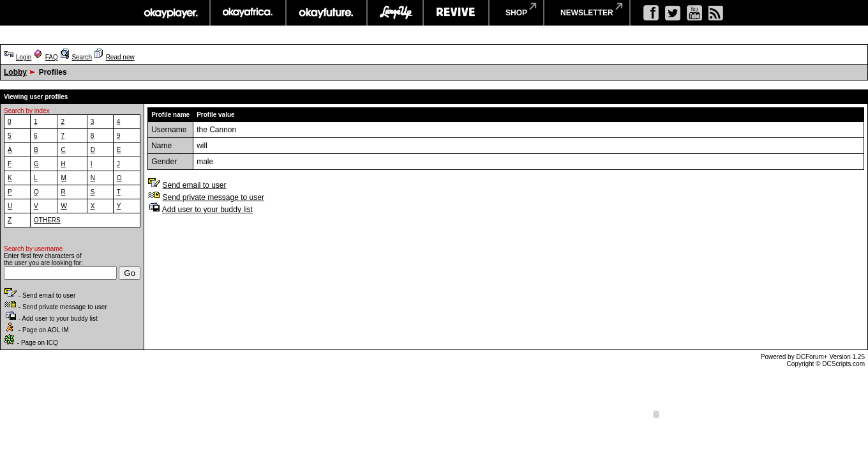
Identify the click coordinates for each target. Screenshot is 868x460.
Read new (120, 57)
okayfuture (326, 13)
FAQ (52, 57)
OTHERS (47, 220)
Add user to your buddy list (207, 210)
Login (24, 57)
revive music (456, 13)
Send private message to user (213, 197)
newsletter (587, 13)
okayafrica (248, 13)
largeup (395, 13)
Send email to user (194, 185)
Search (82, 57)
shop (516, 13)
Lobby (15, 72)
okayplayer (170, 13)
